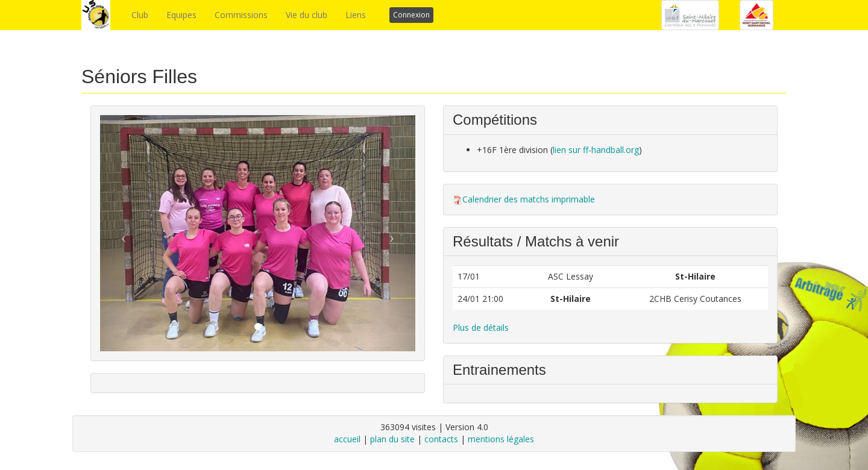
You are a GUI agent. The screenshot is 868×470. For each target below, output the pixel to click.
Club (140, 15)
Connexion (411, 15)
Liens (356, 15)
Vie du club (307, 15)
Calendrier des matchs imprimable (529, 199)
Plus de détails (481, 327)
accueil (347, 439)
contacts (441, 439)
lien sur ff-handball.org (596, 150)
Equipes (181, 15)
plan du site (392, 439)
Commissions (241, 15)
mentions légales (501, 439)
